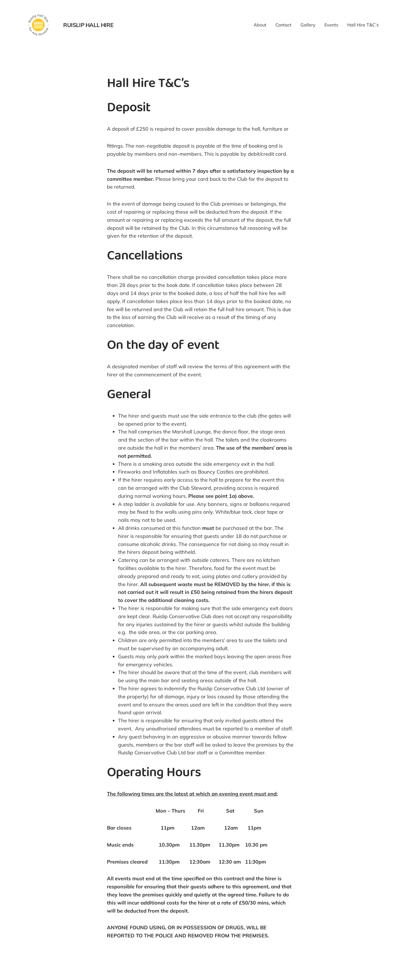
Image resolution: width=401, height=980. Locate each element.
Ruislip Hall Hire (88, 25)
